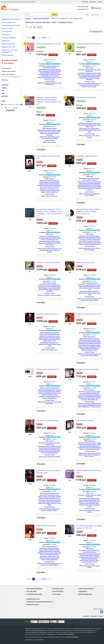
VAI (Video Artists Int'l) (51, 546)
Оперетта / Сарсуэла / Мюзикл (53, 295)
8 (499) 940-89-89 (69, 634)
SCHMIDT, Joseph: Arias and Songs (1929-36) (88, 314)
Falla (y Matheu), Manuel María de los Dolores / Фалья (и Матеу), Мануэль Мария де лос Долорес (89, 187)
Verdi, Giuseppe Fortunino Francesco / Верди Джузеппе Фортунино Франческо (89, 78)
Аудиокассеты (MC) (8, 47)
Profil (91, 493)
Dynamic (51, 441)
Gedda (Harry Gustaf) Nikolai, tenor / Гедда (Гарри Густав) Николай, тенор (89, 393)
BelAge (91, 68)
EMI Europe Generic (51, 283)
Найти (54, 14)
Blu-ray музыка (7, 32)
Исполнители (6, 68)
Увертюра (58, 457)
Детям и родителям (9, 44)
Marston (91, 549)
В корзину (53, 55)
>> (49, 38)
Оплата (100, 2)
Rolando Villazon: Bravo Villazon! (45, 314)
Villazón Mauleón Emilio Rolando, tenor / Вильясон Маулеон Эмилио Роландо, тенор (50, 339)
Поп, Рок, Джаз (32, 592)
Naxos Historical (91, 337)
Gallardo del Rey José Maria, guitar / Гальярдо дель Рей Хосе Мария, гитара (90, 288)
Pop (43, 295)
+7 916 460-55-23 (82, 9)
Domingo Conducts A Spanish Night (46, 369)
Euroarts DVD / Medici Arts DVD (52, 388)
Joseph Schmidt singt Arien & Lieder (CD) (87, 44)
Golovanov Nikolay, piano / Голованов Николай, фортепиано (50, 133)
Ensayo (51, 235)
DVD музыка (6, 35)
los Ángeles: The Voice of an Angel (86, 369)
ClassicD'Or (51, 179)
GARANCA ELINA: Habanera (84, 263)
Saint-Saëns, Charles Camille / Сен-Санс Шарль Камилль (49, 76)
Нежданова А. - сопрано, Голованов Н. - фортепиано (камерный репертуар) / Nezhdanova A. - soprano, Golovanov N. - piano (49, 100)
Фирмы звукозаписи (9, 71)
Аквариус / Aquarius (52, 128)
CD (31, 27)
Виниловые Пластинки (34, 589)
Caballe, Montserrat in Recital (44, 526)
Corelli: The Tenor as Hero (83, 421)
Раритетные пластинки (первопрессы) (10, 51)
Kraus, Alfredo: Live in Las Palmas (45, 421)
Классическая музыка (34, 594)
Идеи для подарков (8, 74)
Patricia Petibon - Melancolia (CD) (85, 156)
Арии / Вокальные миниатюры (50, 83)
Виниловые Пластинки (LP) (11, 19)
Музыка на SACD (8, 28)
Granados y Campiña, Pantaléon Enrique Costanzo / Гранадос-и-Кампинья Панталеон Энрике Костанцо (90, 183)
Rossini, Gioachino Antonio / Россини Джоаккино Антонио (89, 505)
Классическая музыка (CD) (11, 25)
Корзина (99, 8)
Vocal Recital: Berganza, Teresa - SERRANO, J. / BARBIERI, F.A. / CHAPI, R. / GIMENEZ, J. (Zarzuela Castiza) (89, 211)
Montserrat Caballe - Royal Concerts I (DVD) (48, 156)
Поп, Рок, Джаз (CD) (9, 22)
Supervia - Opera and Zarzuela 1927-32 (47, 44)
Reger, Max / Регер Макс (52, 138)
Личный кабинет (96, 15)
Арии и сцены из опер (89, 136)
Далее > (44, 38)
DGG (91, 122)
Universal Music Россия (91, 283)
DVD (34, 27)
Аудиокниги (6, 41)
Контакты (85, 2)
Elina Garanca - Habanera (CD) (84, 97)
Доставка (93, 2)
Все (27, 27)
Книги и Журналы (8, 55)
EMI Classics (91, 390)
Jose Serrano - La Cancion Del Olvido (46, 263)
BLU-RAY (40, 27)
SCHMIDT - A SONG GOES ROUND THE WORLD (89, 471)
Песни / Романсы (92, 87)
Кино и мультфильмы (9, 38)
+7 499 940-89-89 (82, 7)
